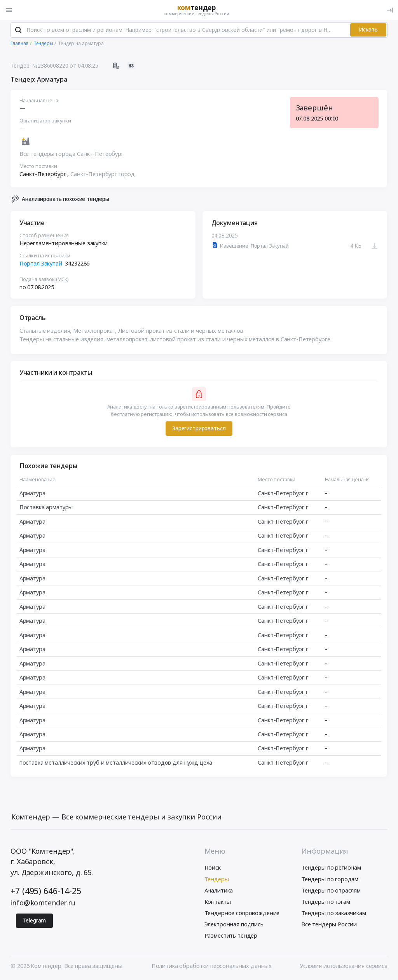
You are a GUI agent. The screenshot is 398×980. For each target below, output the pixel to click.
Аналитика (219, 891)
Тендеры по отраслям (331, 891)
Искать (368, 31)
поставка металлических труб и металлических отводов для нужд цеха (116, 763)
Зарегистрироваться (199, 429)
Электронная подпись (234, 925)
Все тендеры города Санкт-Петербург (72, 155)
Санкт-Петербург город (103, 175)
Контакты (218, 902)
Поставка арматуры (46, 508)
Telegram (34, 921)
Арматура (32, 494)
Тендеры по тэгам (326, 902)
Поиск (213, 868)
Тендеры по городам (330, 880)
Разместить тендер (231, 936)
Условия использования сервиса (344, 966)
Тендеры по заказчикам (334, 914)
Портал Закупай (41, 264)
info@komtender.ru (43, 903)
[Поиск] (18, 31)
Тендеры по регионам (331, 868)
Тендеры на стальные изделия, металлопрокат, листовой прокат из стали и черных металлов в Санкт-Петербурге (175, 340)
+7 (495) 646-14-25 (46, 892)
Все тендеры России (329, 925)
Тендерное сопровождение (242, 914)
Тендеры (217, 880)
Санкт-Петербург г (283, 494)
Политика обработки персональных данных (212, 966)
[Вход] (390, 10)
